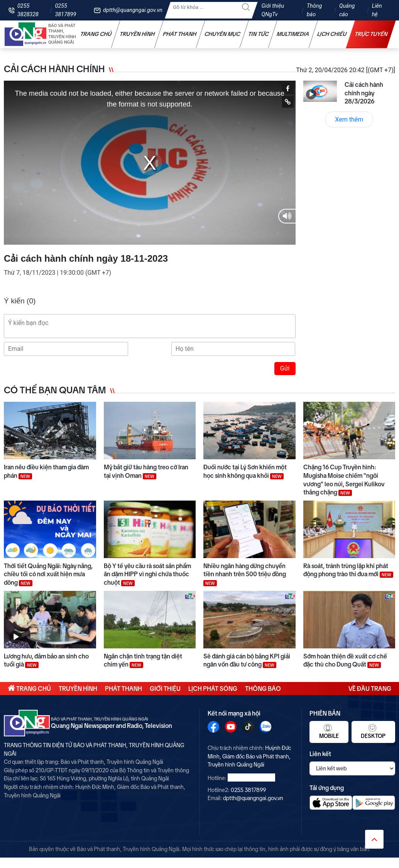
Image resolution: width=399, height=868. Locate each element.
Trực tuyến (371, 34)
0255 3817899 (65, 10)
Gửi (285, 368)
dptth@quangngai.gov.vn (133, 10)
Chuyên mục (222, 34)
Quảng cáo (347, 10)
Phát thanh (180, 34)
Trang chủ (96, 34)
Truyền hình (137, 34)
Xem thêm (349, 119)
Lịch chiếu (332, 34)
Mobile (329, 731)
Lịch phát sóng (213, 689)
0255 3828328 (28, 10)
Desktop (373, 731)
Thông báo (314, 10)
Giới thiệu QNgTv (273, 10)
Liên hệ (377, 10)
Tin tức (259, 34)
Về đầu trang (370, 689)
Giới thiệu (165, 689)
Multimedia (293, 34)
